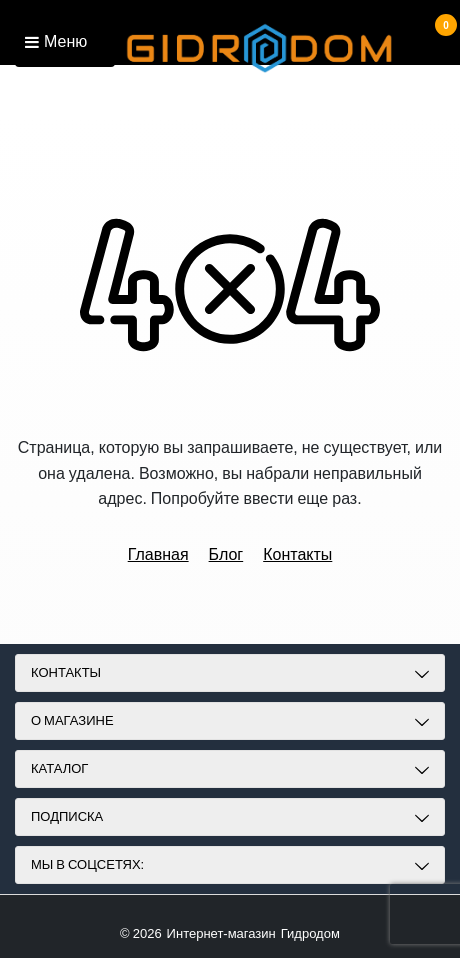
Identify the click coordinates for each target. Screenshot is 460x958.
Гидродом (310, 933)
